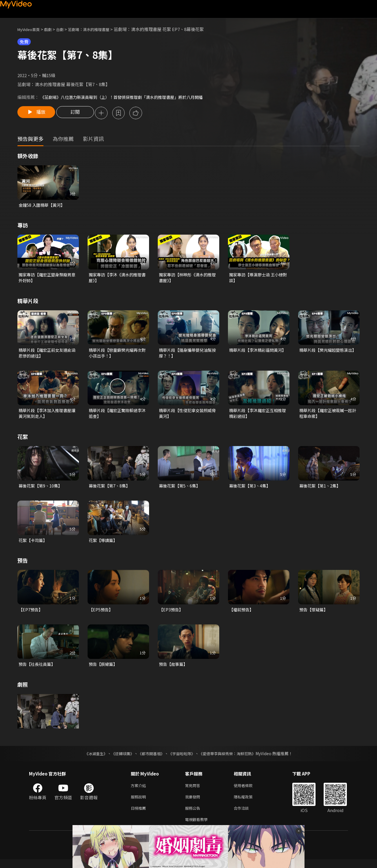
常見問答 (194, 791)
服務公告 (194, 816)
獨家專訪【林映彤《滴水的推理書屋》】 (187, 279)
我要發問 (194, 803)
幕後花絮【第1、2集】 (321, 490)
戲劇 (52, 29)
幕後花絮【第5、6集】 (181, 490)
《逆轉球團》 (119, 759)
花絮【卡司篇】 (34, 545)
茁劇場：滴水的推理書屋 (98, 29)
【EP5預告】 (101, 615)
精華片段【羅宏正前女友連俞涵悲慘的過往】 (47, 355)
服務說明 (139, 803)
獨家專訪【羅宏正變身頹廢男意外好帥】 (47, 279)
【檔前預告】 (242, 615)
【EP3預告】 (172, 615)
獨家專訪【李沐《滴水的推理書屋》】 (117, 279)
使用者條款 (248, 791)
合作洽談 (246, 816)
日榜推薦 (139, 816)
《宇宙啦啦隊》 (182, 759)
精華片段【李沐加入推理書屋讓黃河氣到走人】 (47, 417)
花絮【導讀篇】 (104, 545)
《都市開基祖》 (150, 759)
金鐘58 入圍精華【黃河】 (43, 206)
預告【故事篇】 (174, 669)
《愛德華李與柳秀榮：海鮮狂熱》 (231, 759)
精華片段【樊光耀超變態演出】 (329, 352)
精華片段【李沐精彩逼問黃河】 (259, 352)
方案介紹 (139, 791)
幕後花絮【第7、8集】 (111, 490)
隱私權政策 (248, 803)
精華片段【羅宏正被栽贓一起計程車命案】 (328, 417)
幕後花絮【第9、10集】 (42, 490)
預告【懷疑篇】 (315, 615)
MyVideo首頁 (31, 29)
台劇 (66, 29)
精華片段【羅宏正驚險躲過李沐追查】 (117, 417)
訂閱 (79, 113)
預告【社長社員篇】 (38, 669)
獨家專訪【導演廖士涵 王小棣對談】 (258, 279)
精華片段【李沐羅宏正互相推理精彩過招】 (257, 417)
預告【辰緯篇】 (104, 669)
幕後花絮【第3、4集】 (251, 490)
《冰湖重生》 (91, 759)
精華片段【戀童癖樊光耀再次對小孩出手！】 (117, 355)
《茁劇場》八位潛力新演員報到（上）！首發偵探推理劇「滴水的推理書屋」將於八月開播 (127, 97)
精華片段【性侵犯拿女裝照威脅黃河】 (187, 417)
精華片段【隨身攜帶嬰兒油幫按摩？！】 (187, 355)
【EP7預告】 (31, 615)
